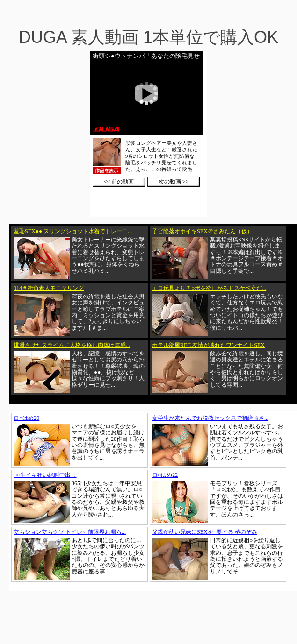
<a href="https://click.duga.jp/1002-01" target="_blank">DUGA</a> (149, 134)
